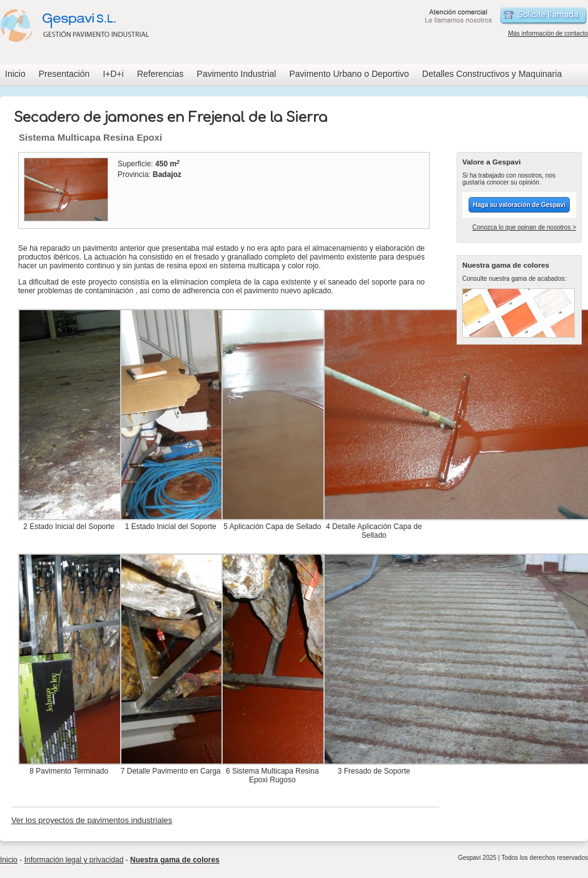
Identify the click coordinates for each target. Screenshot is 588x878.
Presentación (64, 74)
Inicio (15, 74)
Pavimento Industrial (237, 74)
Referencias (160, 74)
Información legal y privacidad (74, 860)
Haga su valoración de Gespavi (519, 205)
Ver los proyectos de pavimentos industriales (92, 820)
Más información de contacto (548, 33)
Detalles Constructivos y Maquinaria (492, 74)
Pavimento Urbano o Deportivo (349, 74)
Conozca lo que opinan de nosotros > (524, 227)
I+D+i (113, 74)
